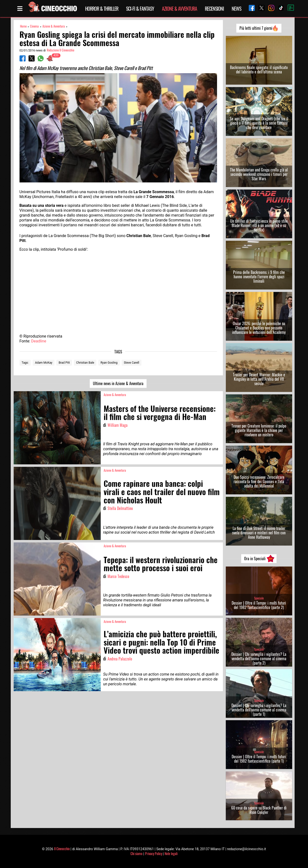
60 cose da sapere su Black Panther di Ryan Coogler (259, 810)
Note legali (171, 853)
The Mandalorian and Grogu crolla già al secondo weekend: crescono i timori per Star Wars (259, 174)
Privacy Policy (154, 853)
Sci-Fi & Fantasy (140, 9)
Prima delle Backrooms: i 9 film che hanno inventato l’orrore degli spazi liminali (259, 277)
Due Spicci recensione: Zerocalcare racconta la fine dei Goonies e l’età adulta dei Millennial (259, 481)
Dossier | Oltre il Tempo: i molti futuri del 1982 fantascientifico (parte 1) (259, 759)
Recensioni (214, 9)
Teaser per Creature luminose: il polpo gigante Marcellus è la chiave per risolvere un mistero (259, 430)
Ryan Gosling (109, 363)
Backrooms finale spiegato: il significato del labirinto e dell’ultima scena (259, 70)
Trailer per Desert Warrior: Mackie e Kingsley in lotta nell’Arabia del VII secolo (259, 379)
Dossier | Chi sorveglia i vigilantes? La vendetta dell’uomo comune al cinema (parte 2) (259, 658)
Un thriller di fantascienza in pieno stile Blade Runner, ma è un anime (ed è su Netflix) (259, 225)
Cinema (34, 26)
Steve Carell (132, 363)
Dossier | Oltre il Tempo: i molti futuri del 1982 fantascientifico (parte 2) (259, 605)
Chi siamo (136, 853)
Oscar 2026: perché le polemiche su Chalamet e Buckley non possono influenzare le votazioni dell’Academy (259, 328)
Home (23, 26)
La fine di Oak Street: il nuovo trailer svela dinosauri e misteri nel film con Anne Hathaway (259, 533)
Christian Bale (85, 363)
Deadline (39, 341)
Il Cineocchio (62, 849)
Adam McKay (44, 363)
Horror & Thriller (102, 9)
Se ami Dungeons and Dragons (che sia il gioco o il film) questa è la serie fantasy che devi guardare (259, 123)
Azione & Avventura (179, 9)
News (236, 9)
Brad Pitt (64, 363)
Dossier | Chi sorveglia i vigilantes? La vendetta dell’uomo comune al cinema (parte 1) (259, 710)
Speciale (259, 598)
